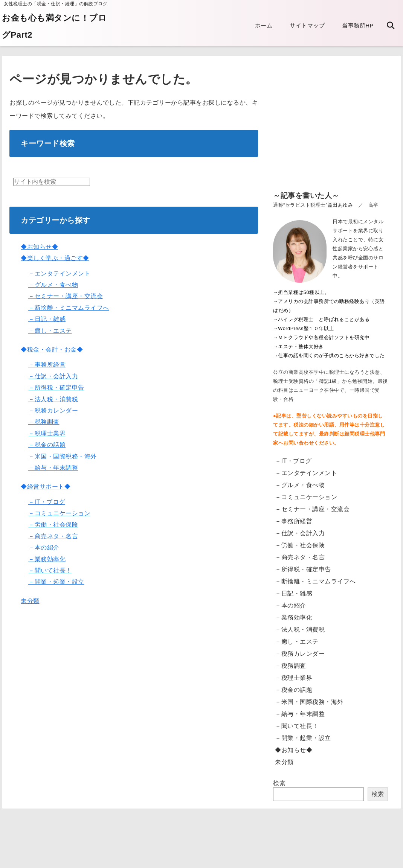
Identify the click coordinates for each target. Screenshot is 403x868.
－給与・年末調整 (53, 468)
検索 (279, 783)
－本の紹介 (44, 547)
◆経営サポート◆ (46, 487)
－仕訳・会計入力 (53, 376)
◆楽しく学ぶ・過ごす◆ (55, 258)
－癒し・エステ (50, 331)
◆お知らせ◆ (39, 247)
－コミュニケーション (59, 513)
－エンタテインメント (59, 273)
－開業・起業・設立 (56, 582)
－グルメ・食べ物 (53, 285)
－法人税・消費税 (53, 399)
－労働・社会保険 (53, 525)
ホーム (264, 25)
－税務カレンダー (53, 410)
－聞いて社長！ (50, 570)
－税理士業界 (47, 433)
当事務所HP (358, 25)
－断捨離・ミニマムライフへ (69, 308)
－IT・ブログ (47, 502)
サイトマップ (307, 25)
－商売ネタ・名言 (53, 536)
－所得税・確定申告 (56, 388)
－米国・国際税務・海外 (63, 456)
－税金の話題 (47, 445)
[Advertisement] (330, 129)
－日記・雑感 (47, 319)
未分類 (30, 601)
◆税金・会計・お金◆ (52, 349)
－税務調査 (44, 422)
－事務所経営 (47, 365)
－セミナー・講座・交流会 (66, 296)
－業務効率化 (47, 559)
